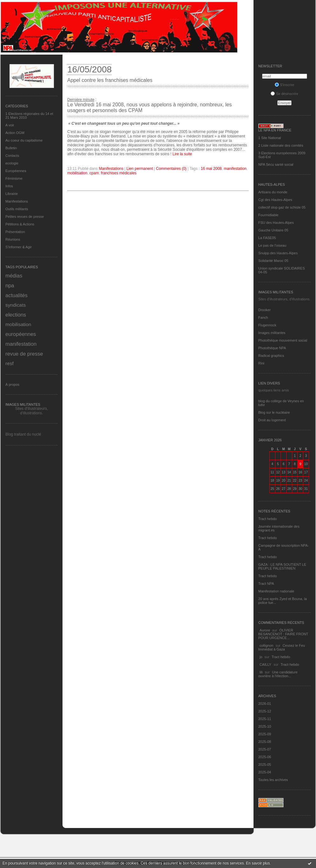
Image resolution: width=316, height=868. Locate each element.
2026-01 (265, 704)
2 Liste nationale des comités (281, 145)
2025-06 (265, 757)
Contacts (12, 156)
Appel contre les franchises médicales (110, 80)
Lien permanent (140, 169)
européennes (21, 334)
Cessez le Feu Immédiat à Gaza (282, 647)
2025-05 (265, 765)
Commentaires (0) (171, 169)
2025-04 (265, 772)
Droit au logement (272, 420)
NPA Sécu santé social (276, 164)
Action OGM (15, 133)
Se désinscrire (284, 94)
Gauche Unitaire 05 (273, 230)
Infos (9, 186)
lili (261, 672)
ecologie (12, 163)
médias (14, 276)
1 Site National (270, 138)
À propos (12, 384)
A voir (10, 125)
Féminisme (14, 178)
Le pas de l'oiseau (272, 245)
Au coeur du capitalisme (24, 140)
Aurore (265, 630)
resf (10, 363)
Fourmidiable (268, 215)
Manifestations (17, 201)
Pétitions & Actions (20, 224)
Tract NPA (266, 584)
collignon (266, 645)
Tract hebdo (267, 519)
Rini (261, 363)
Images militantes (272, 333)
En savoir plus (258, 863)
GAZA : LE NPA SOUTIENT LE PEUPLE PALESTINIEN (282, 566)
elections (16, 315)
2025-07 (265, 749)
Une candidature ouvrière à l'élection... (278, 674)
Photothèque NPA (272, 348)
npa (10, 285)
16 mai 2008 (211, 169)
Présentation (15, 232)
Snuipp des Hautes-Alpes (278, 253)
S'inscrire (285, 85)
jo (261, 657)
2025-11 (265, 719)
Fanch (263, 317)
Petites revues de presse (25, 217)
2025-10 (265, 726)
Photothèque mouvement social (283, 340)
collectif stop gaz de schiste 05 (282, 207)
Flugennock (267, 325)
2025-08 (265, 742)
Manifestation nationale (276, 591)
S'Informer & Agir (19, 247)
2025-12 (265, 711)
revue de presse (24, 354)
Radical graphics (271, 356)
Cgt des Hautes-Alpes (275, 200)
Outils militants (17, 209)
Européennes (16, 171)
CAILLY (265, 664)
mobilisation (18, 324)
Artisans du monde (273, 192)
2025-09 (265, 734)
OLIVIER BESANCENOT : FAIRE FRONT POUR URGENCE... (283, 634)
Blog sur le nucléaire (274, 412)
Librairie (12, 194)
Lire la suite (182, 154)
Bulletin (11, 148)
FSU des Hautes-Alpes (276, 223)
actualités (16, 295)
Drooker (264, 310)
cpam (94, 173)
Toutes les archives (273, 780)
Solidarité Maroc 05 (273, 261)
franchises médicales (119, 173)
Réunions (13, 239)
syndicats (16, 305)
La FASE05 (267, 238)
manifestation (21, 344)
